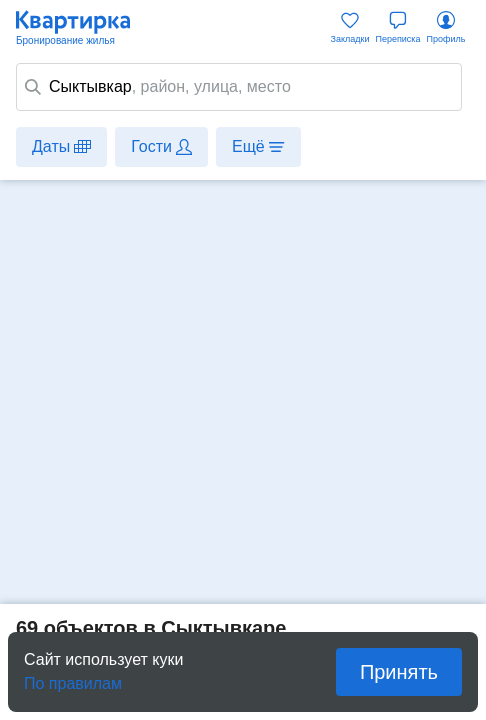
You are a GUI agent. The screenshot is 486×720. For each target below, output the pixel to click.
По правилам (73, 677)
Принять (399, 672)
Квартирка (83, 28)
